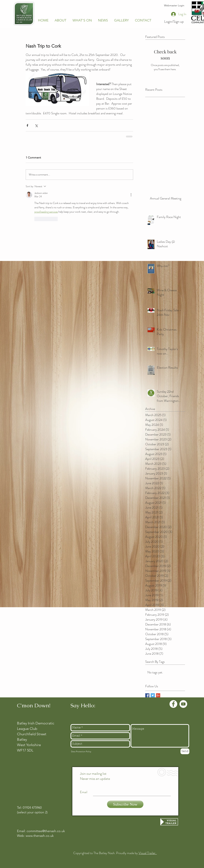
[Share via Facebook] (27, 125)
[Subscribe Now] (125, 804)
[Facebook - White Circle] (173, 704)
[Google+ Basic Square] (158, 695)
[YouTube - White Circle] (183, 704)
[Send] (185, 751)
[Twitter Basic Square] (153, 695)
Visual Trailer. (148, 853)
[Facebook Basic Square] (147, 695)
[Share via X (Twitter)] (36, 125)
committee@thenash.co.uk (46, 831)
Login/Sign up (174, 22)
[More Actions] (131, 195)
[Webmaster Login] (174, 6)
